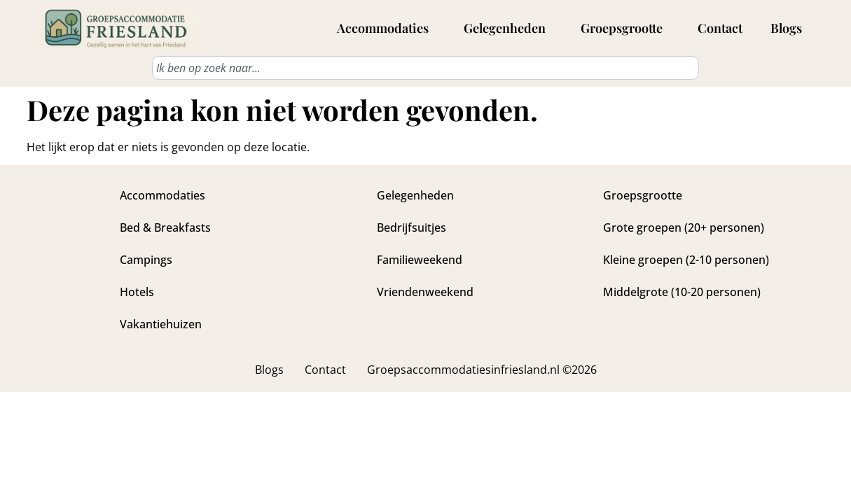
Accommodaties (386, 28)
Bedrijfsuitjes (411, 227)
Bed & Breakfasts (165, 227)
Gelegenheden (508, 28)
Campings (146, 260)
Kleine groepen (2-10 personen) (686, 260)
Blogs (786, 28)
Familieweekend (420, 260)
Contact (720, 28)
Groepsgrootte (625, 28)
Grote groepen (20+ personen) (684, 227)
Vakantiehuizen (161, 324)
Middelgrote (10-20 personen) (682, 292)
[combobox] (425, 68)
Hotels (137, 292)
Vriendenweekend (425, 292)
